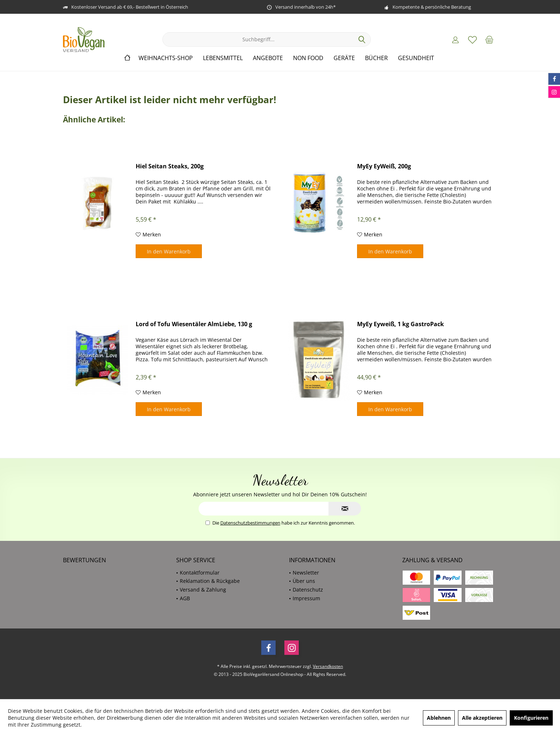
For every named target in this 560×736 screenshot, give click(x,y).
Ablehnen (439, 718)
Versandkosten (328, 666)
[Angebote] (268, 58)
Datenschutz (308, 590)
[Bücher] (376, 58)
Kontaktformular (200, 573)
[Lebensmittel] (223, 58)
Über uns (304, 581)
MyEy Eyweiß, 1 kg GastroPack (400, 324)
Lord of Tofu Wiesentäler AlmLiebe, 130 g (194, 324)
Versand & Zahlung (203, 590)
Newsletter (306, 573)
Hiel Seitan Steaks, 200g (170, 166)
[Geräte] (344, 58)
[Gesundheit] (416, 58)
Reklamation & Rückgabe (210, 581)
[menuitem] (489, 39)
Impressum (306, 598)
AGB (185, 598)
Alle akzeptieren (482, 718)
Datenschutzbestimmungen (250, 523)
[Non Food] (308, 58)
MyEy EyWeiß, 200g (384, 166)
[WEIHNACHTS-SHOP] (166, 58)
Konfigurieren (531, 718)
